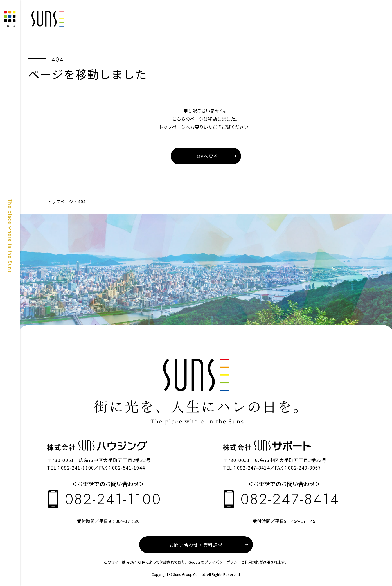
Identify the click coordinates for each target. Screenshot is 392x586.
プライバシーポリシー (223, 562)
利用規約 (252, 562)
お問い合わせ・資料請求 (196, 545)
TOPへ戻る (206, 156)
